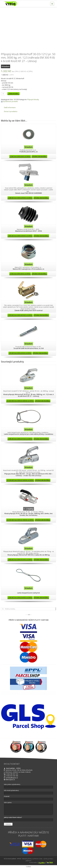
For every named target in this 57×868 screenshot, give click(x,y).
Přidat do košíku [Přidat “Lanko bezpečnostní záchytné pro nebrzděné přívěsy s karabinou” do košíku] (41, 439)
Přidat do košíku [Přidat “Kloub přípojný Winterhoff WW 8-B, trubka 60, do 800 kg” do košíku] (41, 560)
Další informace (10, 107)
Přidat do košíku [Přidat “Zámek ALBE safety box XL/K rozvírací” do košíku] (41, 315)
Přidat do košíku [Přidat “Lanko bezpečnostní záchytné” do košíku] (41, 598)
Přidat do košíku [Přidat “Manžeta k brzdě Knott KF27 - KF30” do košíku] (41, 236)
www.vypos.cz (10, 780)
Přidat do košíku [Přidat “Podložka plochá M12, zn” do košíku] (39, 156)
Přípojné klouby (33, 99)
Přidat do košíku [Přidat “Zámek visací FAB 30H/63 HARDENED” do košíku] (41, 198)
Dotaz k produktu (11, 111)
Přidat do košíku (13, 94)
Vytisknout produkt (10, 101)
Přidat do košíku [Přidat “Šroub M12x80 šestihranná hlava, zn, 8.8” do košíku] (40, 353)
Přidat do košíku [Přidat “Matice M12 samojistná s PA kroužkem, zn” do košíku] (39, 274)
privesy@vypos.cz (12, 778)
